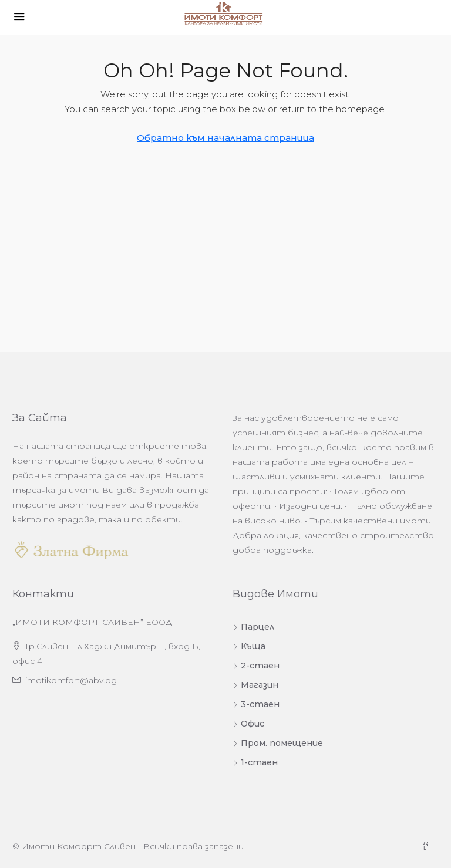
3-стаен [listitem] (256, 704)
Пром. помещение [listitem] (278, 743)
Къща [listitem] (249, 646)
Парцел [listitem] (253, 627)
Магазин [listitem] (255, 685)
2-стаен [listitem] (256, 666)
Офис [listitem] (248, 724)
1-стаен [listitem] (255, 762)
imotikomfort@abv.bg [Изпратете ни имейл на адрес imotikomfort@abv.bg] (71, 680)
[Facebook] (428, 846)
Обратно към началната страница (225, 138)
